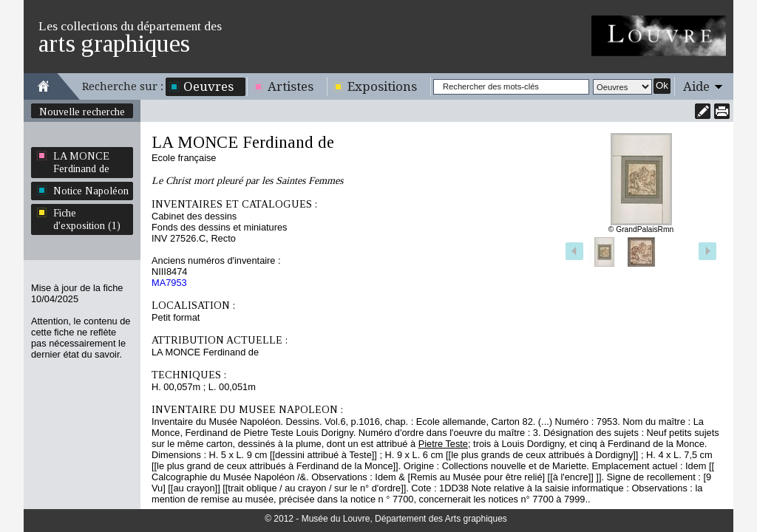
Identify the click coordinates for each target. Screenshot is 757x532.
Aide (696, 86)
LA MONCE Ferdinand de (81, 162)
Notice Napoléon (91, 191)
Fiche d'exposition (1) (87, 219)
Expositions (382, 86)
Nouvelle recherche (82, 112)
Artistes (291, 86)
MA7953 (169, 283)
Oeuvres (208, 86)
